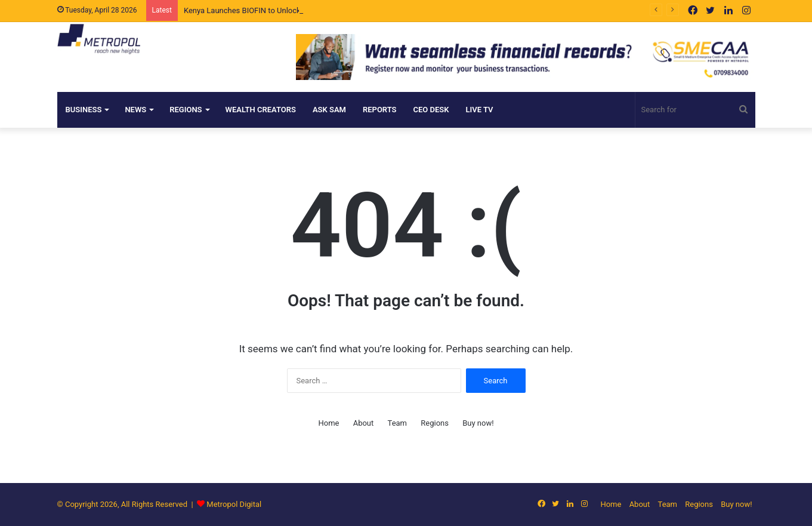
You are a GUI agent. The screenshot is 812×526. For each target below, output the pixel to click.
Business (84, 110)
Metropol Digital (234, 504)
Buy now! (478, 423)
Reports (380, 110)
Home (328, 423)
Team (398, 423)
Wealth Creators (261, 110)
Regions (186, 110)
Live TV (480, 110)
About (364, 423)
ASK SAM (329, 110)
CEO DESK (431, 110)
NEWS (135, 110)
